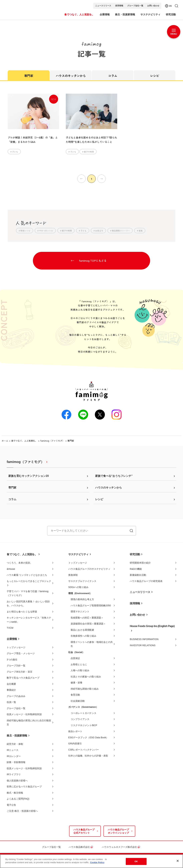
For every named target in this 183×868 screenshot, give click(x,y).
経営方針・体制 (15, 744)
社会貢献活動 (78, 701)
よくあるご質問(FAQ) (18, 799)
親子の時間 (89, 152)
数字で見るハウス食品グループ (23, 678)
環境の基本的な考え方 (82, 599)
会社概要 (11, 684)
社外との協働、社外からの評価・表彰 (88, 756)
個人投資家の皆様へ (17, 781)
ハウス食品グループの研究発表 (146, 581)
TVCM (10, 628)
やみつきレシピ (46, 231)
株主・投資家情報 (17, 736)
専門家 (29, 76)
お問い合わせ (153, 6)
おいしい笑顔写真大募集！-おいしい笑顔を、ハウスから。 (28, 604)
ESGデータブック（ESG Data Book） (88, 737)
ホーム (5, 441)
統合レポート (75, 731)
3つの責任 (12, 660)
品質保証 (75, 658)
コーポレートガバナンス (83, 713)
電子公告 (11, 805)
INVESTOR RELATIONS (143, 645)
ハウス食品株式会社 (79, 847)
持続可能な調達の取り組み (85, 689)
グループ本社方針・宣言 (20, 672)
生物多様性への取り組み (83, 636)
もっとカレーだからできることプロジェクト (29, 583)
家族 (141, 231)
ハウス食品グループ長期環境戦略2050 (91, 605)
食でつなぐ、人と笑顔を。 (24, 441)
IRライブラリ (14, 774)
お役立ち (99, 231)
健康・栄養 (76, 683)
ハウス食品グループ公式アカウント (84, 831)
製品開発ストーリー (121, 231)
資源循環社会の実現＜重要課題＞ (88, 624)
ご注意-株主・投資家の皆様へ (22, 811)
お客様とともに (79, 664)
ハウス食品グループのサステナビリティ (89, 569)
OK (136, 861)
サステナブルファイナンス (82, 581)
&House (11, 569)
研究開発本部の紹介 (140, 563)
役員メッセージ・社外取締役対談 (24, 714)
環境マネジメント (80, 611)
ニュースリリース (103, 6)
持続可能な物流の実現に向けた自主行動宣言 (29, 723)
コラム (113, 76)
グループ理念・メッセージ (21, 653)
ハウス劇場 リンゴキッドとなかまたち (27, 575)
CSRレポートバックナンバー (84, 750)
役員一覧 (11, 702)
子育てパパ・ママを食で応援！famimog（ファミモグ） (28, 593)
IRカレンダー (14, 756)
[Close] (178, 861)
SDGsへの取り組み (78, 587)
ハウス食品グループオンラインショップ (118, 831)
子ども (15, 152)
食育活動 (75, 695)
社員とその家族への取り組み (86, 677)
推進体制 (73, 575)
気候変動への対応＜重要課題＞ (87, 618)
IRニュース (13, 750)
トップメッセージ (16, 647)
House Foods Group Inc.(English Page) (152, 626)
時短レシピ (25, 231)
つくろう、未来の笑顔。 (20, 563)
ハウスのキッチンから (71, 76)
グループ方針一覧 (16, 666)
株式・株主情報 (15, 793)
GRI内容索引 (75, 743)
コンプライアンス (80, 719)
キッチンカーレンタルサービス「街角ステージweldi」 (29, 620)
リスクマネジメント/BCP (84, 725)
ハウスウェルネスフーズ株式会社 (119, 847)
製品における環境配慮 (82, 630)
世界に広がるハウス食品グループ (24, 787)
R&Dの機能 (136, 569)
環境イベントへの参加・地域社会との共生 (92, 644)
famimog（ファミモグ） (52, 441)
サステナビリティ (78, 554)
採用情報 (119, 6)
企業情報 (12, 639)
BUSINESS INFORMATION (144, 639)
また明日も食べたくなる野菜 (22, 612)
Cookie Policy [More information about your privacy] (97, 862)
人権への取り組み (80, 670)
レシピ (155, 76)
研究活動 (135, 554)
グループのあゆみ (16, 696)
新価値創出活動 (138, 575)
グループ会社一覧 (135, 6)
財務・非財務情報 (16, 762)
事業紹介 (11, 690)
